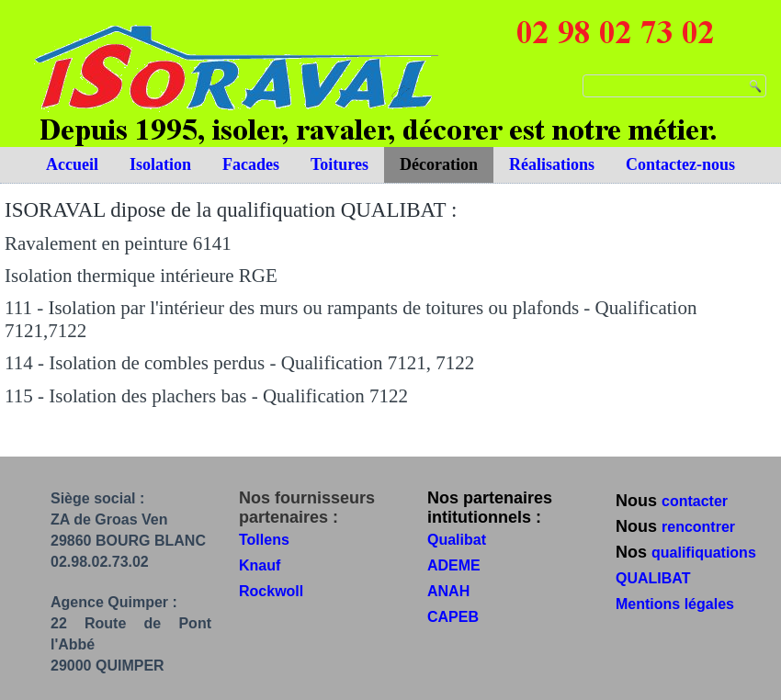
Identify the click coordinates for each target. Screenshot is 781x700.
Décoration (439, 164)
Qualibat (457, 540)
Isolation (160, 164)
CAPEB (453, 617)
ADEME (454, 565)
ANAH (448, 591)
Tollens (264, 540)
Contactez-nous (680, 164)
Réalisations (552, 164)
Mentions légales (675, 604)
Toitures (340, 164)
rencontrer (698, 527)
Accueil (72, 164)
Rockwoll (271, 591)
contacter (695, 501)
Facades (251, 164)
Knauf (260, 565)
